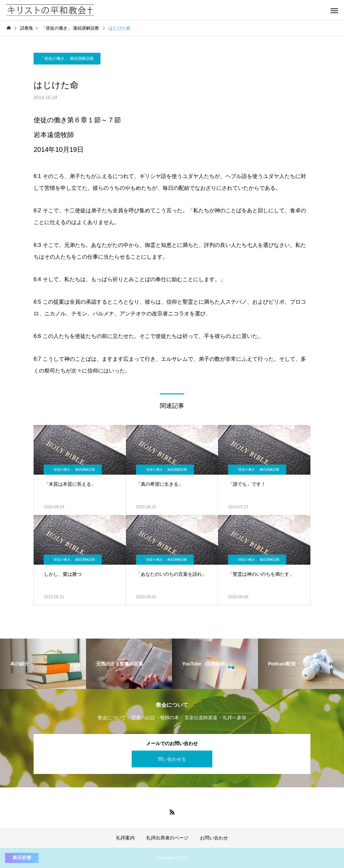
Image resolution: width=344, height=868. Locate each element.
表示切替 (22, 858)
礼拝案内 (125, 838)
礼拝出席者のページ (167, 838)
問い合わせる (172, 759)
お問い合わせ (214, 838)
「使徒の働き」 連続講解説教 (67, 58)
